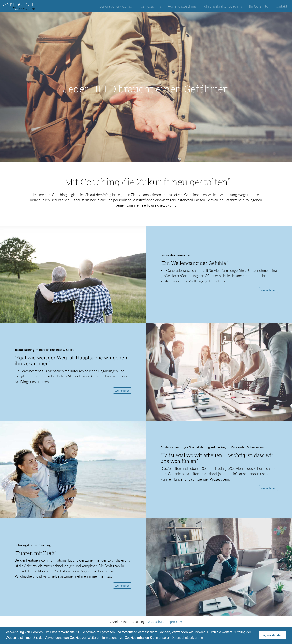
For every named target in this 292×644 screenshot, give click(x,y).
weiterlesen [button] (268, 290)
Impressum (174, 622)
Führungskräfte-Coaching (222, 6)
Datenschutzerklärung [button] (187, 638)
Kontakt (281, 6)
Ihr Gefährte (259, 6)
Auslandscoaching (182, 6)
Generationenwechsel (116, 6)
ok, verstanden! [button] (273, 635)
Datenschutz (156, 622)
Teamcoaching (150, 6)
